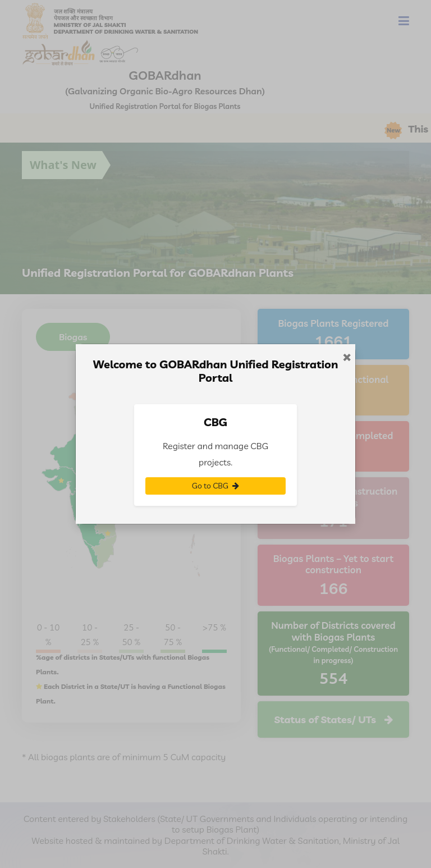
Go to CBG (215, 486)
